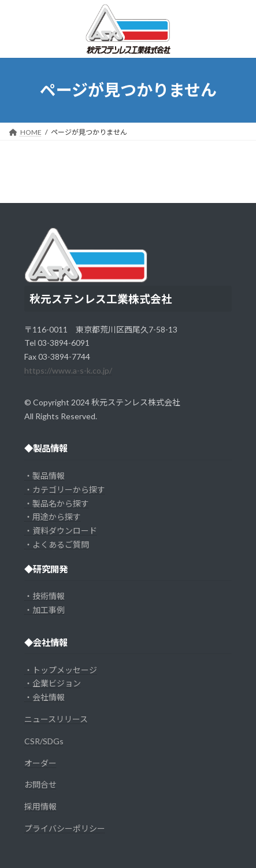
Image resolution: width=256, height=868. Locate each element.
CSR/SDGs (44, 741)
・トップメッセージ (61, 670)
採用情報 (40, 806)
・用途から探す (53, 517)
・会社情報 (44, 697)
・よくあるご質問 (57, 544)
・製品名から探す (57, 503)
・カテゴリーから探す (65, 490)
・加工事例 (44, 610)
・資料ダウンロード (61, 531)
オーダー (40, 763)
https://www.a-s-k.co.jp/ (68, 370)
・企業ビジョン (53, 683)
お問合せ (40, 784)
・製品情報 (44, 476)
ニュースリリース (56, 719)
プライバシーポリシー (65, 828)
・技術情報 (44, 596)
